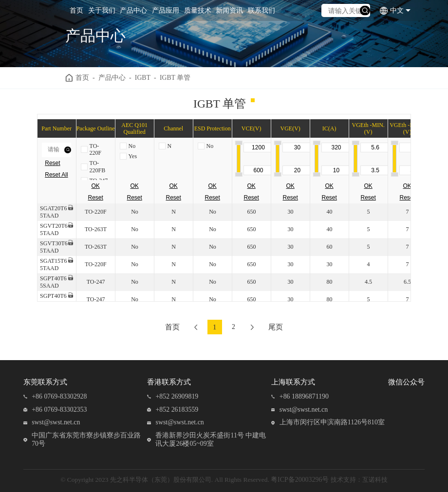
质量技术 (198, 10)
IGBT (143, 78)
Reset (52, 163)
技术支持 (343, 480)
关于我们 (102, 10)
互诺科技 (375, 480)
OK (96, 186)
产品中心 (133, 10)
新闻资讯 (229, 10)
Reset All (56, 175)
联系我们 (261, 10)
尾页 (277, 327)
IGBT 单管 (175, 78)
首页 (76, 10)
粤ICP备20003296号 (300, 480)
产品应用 (166, 10)
